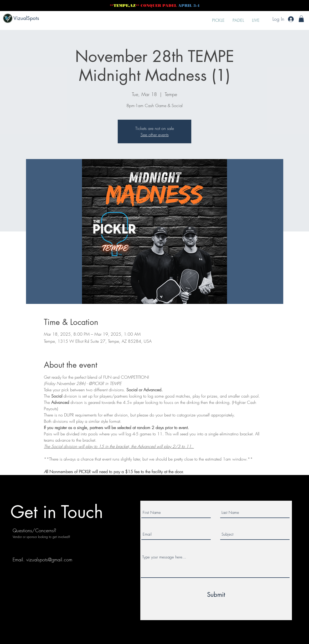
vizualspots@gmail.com (49, 559)
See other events (155, 135)
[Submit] (216, 595)
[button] (301, 19)
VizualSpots (26, 18)
